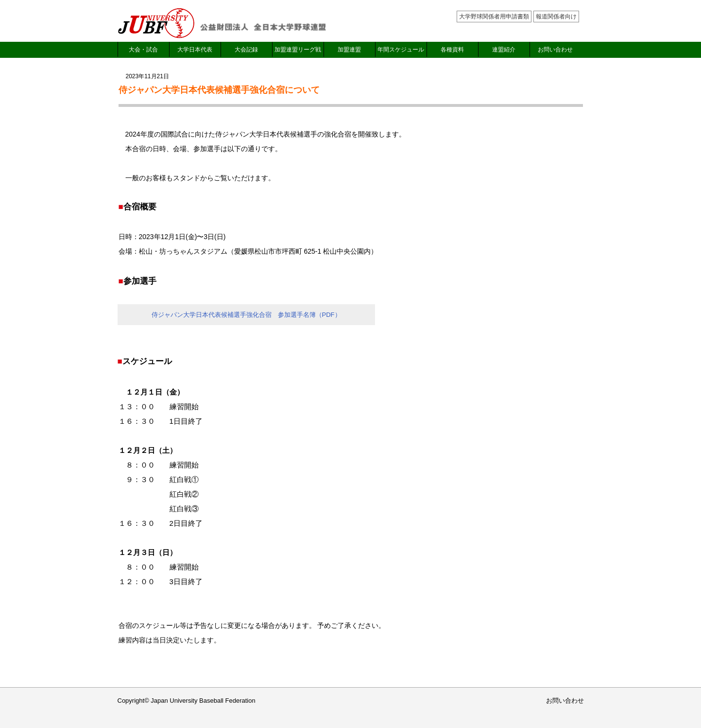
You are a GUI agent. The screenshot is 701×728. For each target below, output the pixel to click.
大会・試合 (143, 50)
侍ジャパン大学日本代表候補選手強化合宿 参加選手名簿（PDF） (246, 315)
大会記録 (246, 50)
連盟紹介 (504, 50)
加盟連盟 (349, 50)
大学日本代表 (195, 50)
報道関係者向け (556, 17)
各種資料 (452, 50)
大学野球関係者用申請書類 (494, 17)
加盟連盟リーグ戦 (298, 50)
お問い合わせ (555, 50)
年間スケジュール (401, 50)
